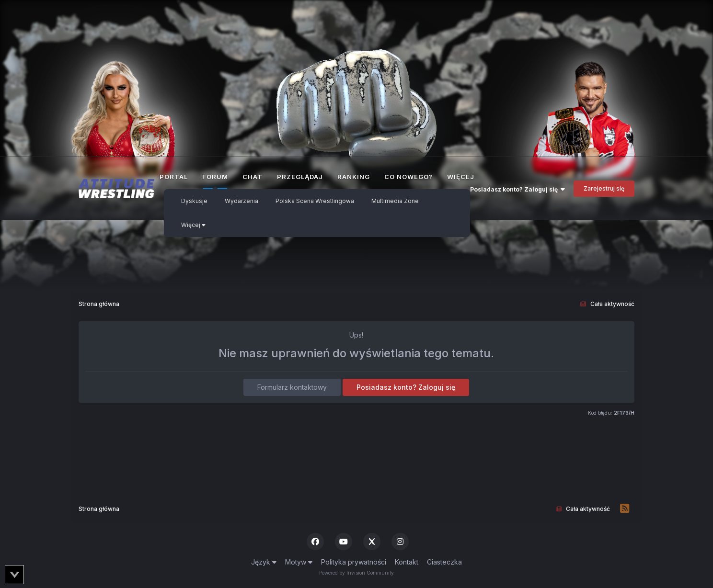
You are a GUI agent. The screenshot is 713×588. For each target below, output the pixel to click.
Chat (253, 177)
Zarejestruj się (604, 188)
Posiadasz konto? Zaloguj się (517, 189)
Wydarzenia (241, 201)
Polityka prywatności (354, 562)
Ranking (354, 177)
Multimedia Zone (395, 201)
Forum (215, 181)
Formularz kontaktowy (292, 387)
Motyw (299, 562)
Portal (174, 177)
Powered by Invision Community (356, 573)
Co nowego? (408, 177)
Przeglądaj (300, 177)
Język (264, 562)
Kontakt (407, 562)
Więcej (193, 225)
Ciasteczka (444, 562)
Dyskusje (194, 201)
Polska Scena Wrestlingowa (315, 201)
